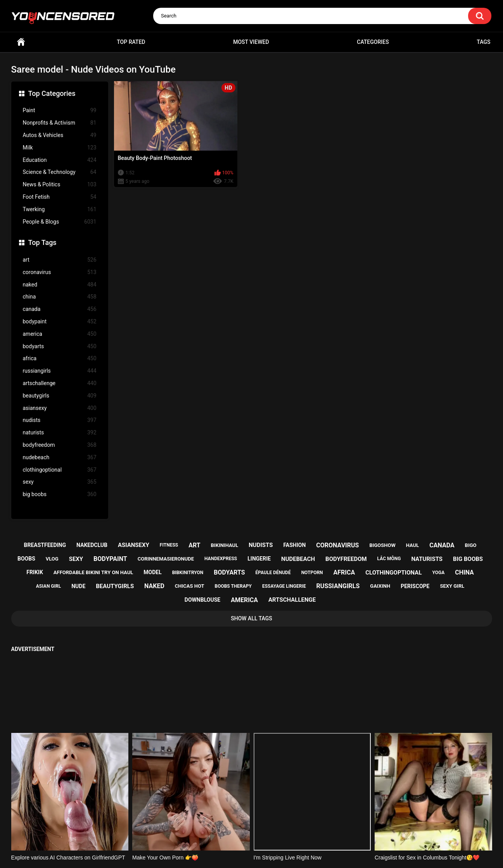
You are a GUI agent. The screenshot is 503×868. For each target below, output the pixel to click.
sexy (60, 482)
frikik (35, 572)
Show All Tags (251, 618)
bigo (471, 545)
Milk (60, 148)
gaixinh (380, 586)
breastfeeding (45, 545)
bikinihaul (225, 545)
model (152, 572)
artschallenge (60, 383)
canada (60, 309)
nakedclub (92, 545)
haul (413, 545)
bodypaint (60, 322)
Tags (483, 42)
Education (60, 160)
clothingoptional (60, 470)
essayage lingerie (284, 586)
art (60, 260)
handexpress (221, 559)
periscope (415, 586)
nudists (60, 420)
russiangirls (60, 371)
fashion (294, 545)
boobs (26, 559)
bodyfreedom (60, 445)
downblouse (202, 600)
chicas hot (190, 586)
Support (241, 832)
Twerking (60, 209)
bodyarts (60, 346)
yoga (438, 573)
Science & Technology (60, 172)
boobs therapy (233, 586)
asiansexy (60, 408)
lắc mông (389, 559)
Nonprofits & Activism (60, 123)
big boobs (60, 494)
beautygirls (60, 396)
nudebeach (60, 457)
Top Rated (131, 42)
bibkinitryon (188, 573)
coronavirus (60, 272)
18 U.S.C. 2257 (291, 832)
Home (21, 42)
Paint (60, 110)
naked (60, 285)
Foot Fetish (60, 197)
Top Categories (52, 93)
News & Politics (60, 185)
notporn (312, 573)
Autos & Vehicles (60, 135)
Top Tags (42, 242)
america (60, 334)
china (60, 297)
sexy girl (452, 586)
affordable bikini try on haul (93, 572)
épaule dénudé (273, 573)
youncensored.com (244, 853)
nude (78, 586)
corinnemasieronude (166, 559)
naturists (60, 433)
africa (60, 358)
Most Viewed (251, 42)
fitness (169, 545)
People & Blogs (60, 222)
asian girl (48, 586)
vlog (52, 559)
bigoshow (382, 545)
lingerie (259, 559)
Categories (373, 42)
